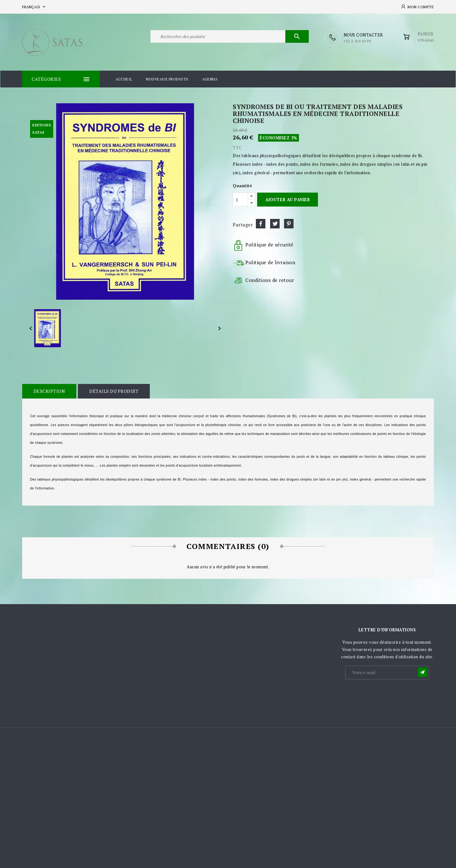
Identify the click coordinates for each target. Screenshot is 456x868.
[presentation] (394, 695)
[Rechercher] (230, 37)
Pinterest (289, 223)
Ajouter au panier (288, 199)
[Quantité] (240, 199)
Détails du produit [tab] (113, 391)
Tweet (275, 223)
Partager (261, 223)
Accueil (124, 79)
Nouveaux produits (167, 79)
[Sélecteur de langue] (35, 7)
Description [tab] (49, 391)
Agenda (210, 79)
